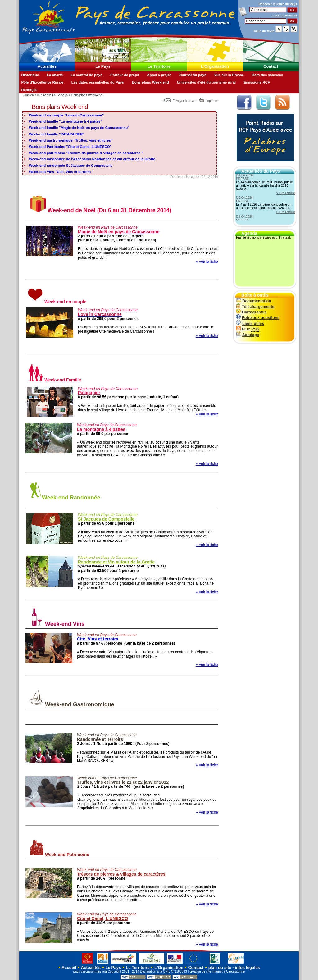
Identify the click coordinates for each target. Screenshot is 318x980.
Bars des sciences (268, 75)
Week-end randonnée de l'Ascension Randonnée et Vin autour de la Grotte (92, 159)
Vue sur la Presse (229, 75)
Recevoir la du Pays (278, 4)
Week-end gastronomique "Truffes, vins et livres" (71, 140)
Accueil (48, 95)
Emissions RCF (257, 82)
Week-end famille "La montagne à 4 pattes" (66, 121)
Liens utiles (250, 324)
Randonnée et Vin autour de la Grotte (116, 562)
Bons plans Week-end (150, 82)
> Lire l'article (286, 193)
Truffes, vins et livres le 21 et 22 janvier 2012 (123, 782)
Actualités (47, 66)
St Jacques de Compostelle (106, 519)
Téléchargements (255, 306)
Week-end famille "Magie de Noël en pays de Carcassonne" (79, 128)
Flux (248, 329)
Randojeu (29, 90)
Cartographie (251, 312)
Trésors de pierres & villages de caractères (121, 874)
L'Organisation (215, 66)
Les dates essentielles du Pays (98, 82)
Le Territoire (159, 66)
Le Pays (103, 66)
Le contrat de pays (87, 75)
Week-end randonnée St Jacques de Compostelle (71, 166)
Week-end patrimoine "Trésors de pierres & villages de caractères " (86, 153)
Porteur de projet (125, 75)
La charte (55, 75)
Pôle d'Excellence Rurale (42, 82)
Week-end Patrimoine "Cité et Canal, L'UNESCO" (70, 147)
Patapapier (89, 393)
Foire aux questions (258, 318)
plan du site (220, 967)
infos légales (247, 967)
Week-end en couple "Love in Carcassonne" (66, 115)
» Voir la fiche (207, 262)
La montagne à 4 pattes (101, 429)
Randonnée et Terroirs (100, 739)
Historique (30, 75)
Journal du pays (193, 75)
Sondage (248, 335)
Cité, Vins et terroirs (98, 639)
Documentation (254, 301)
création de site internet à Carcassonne (217, 971)
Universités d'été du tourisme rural (206, 82)
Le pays (62, 95)
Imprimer (209, 101)
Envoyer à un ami (180, 101)
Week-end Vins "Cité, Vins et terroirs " (61, 172)
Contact (271, 66)
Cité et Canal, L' (102, 919)
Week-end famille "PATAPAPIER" (57, 134)
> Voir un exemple (284, 15)
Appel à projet (159, 75)
